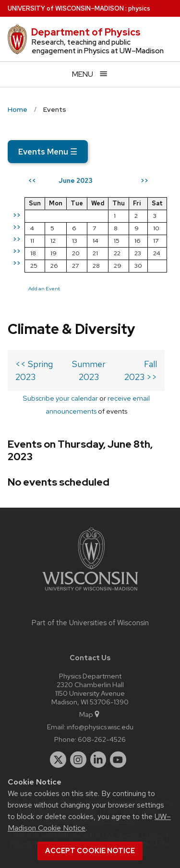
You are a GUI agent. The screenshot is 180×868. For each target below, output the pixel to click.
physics (139, 8)
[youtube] (118, 760)
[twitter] (58, 760)
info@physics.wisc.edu (100, 727)
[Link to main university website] (90, 592)
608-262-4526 (102, 739)
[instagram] (78, 760)
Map (90, 714)
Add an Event (44, 288)
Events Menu (48, 152)
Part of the (90, 623)
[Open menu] (90, 74)
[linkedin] (98, 760)
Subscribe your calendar (60, 398)
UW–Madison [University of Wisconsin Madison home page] (66, 8)
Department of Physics (86, 32)
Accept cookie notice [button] (90, 851)
